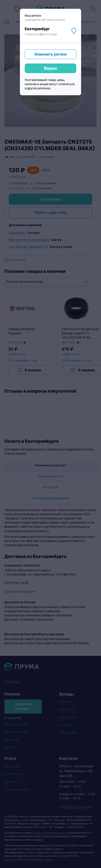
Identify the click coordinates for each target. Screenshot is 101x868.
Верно (50, 68)
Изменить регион (51, 54)
